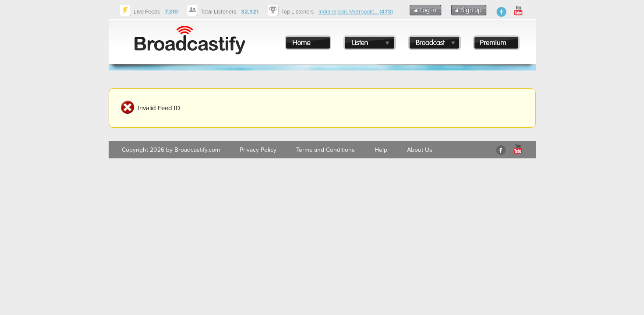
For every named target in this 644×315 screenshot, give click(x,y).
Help (381, 150)
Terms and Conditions (326, 150)
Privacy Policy (258, 150)
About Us (420, 150)
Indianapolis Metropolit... (356, 12)
